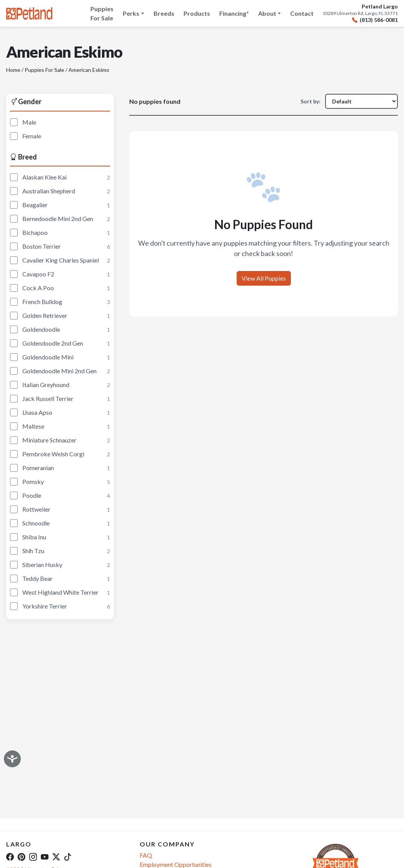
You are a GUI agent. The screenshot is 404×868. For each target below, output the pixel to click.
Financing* (234, 13)
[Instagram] (33, 856)
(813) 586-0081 (375, 20)
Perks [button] (131, 13)
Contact (302, 13)
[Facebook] (10, 856)
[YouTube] (45, 856)
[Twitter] (56, 856)
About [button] (267, 13)
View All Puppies (264, 278)
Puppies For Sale (102, 13)
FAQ (146, 855)
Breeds (164, 13)
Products (197, 13)
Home (13, 70)
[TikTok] (68, 856)
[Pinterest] (22, 856)
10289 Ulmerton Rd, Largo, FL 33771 (360, 13)
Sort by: (311, 101)
